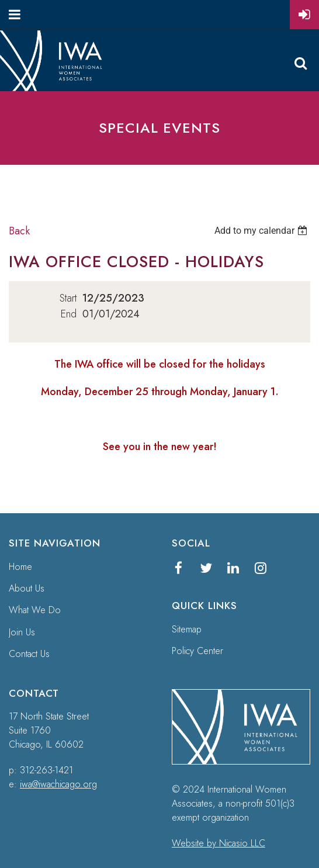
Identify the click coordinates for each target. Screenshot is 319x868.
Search (300, 63)
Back (19, 231)
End (69, 314)
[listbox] (262, 231)
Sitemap (187, 629)
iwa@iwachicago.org (58, 784)
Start (68, 298)
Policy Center (197, 651)
